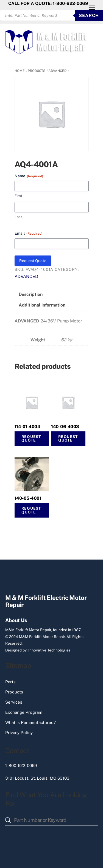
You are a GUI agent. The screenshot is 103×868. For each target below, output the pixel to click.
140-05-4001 (28, 498)
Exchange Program (24, 712)
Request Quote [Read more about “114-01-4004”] (31, 439)
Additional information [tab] (42, 305)
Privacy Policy (19, 733)
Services (14, 702)
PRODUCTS (37, 71)
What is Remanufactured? (30, 722)
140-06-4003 (65, 427)
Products (14, 692)
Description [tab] (31, 294)
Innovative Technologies (49, 650)
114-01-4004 (27, 427)
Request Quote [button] (68, 439)
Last (18, 217)
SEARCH (89, 16)
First (18, 196)
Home (20, 71)
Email (29, 234)
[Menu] (92, 8)
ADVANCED (57, 71)
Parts (10, 682)
